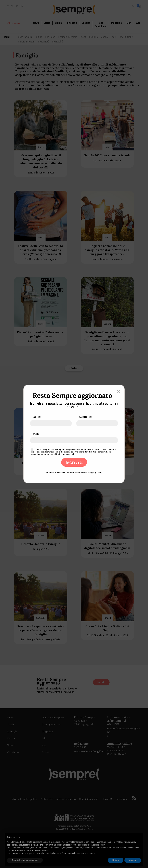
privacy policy (65, 449)
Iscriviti (74, 462)
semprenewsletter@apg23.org (88, 473)
